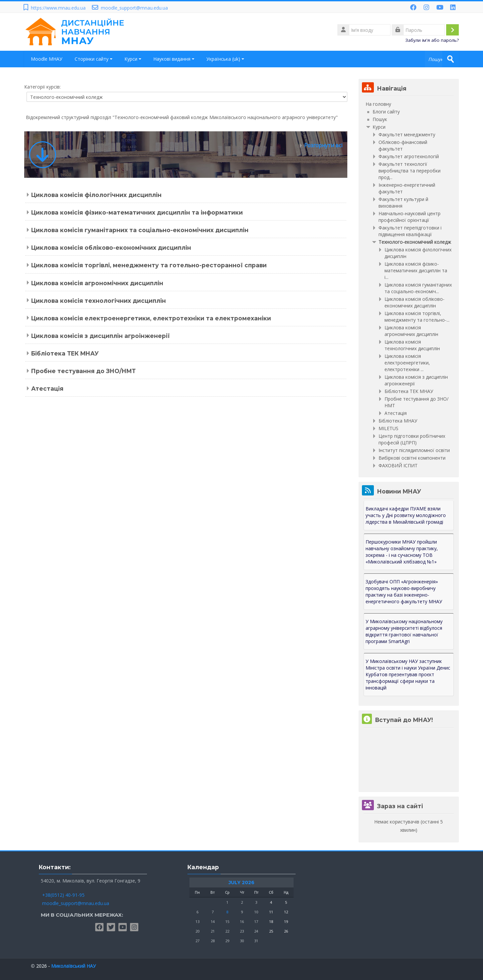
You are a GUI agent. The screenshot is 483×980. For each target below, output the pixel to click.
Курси (133, 59)
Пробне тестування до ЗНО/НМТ (83, 371)
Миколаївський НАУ (73, 966)
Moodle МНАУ (47, 59)
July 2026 (241, 882)
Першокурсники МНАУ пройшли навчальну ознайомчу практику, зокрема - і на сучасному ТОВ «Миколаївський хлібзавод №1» (402, 552)
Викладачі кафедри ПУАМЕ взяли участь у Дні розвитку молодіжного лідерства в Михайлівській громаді (406, 515)
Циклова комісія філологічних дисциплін (96, 195)
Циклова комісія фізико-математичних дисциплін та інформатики (137, 212)
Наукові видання (174, 59)
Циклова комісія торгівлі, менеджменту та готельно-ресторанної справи (149, 265)
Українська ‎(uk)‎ (226, 59)
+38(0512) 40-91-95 (63, 895)
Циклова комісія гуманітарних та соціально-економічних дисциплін (140, 230)
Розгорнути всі (323, 145)
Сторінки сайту (94, 59)
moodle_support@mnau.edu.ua (134, 8)
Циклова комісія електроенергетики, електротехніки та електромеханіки (151, 318)
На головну (378, 104)
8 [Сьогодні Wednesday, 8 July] (227, 912)
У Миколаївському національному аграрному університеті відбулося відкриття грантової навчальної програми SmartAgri (404, 631)
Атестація (47, 389)
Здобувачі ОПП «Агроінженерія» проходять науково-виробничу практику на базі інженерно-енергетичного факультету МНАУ (404, 591)
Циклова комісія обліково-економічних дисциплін (111, 248)
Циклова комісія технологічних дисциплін (99, 301)
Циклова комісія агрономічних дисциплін (97, 283)
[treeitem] (409, 104)
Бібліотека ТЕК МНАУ (65, 353)
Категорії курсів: (42, 87)
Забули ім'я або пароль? (432, 40)
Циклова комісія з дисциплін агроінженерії (101, 336)
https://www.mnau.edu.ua (58, 8)
